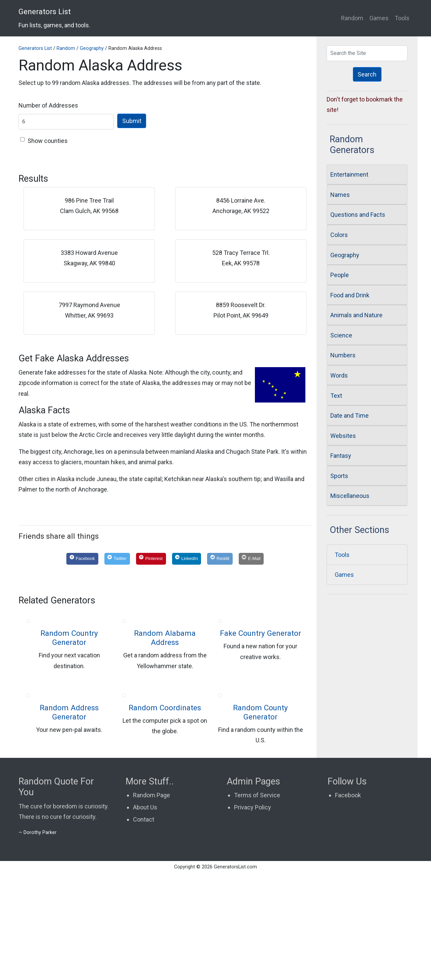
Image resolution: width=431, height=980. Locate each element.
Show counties (48, 141)
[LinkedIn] (187, 559)
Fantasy (341, 456)
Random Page (152, 904)
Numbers (343, 355)
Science (341, 335)
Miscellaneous (350, 496)
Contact (144, 928)
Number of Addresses (48, 105)
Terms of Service (257, 904)
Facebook (348, 904)
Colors (339, 235)
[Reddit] (220, 559)
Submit (132, 121)
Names (340, 195)
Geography (92, 48)
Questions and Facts (358, 215)
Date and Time (350, 415)
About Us (145, 916)
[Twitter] (117, 559)
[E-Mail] (251, 559)
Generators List (54, 18)
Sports (339, 476)
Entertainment (349, 174)
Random (352, 18)
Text (336, 396)
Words (339, 375)
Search (367, 74)
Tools (402, 18)
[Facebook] (82, 559)
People (340, 275)
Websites (343, 436)
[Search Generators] (367, 53)
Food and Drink (350, 295)
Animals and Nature (356, 315)
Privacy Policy (253, 916)
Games (379, 18)
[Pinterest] (151, 559)
